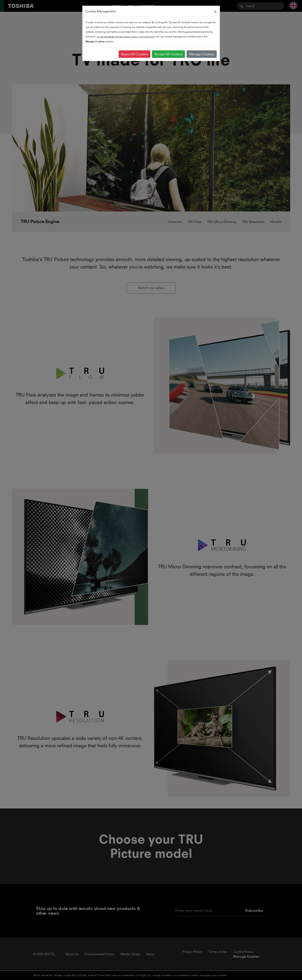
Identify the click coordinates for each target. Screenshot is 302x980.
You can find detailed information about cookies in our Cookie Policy (126, 37)
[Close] (215, 11)
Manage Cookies (202, 54)
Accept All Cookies (168, 54)
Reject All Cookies (134, 54)
